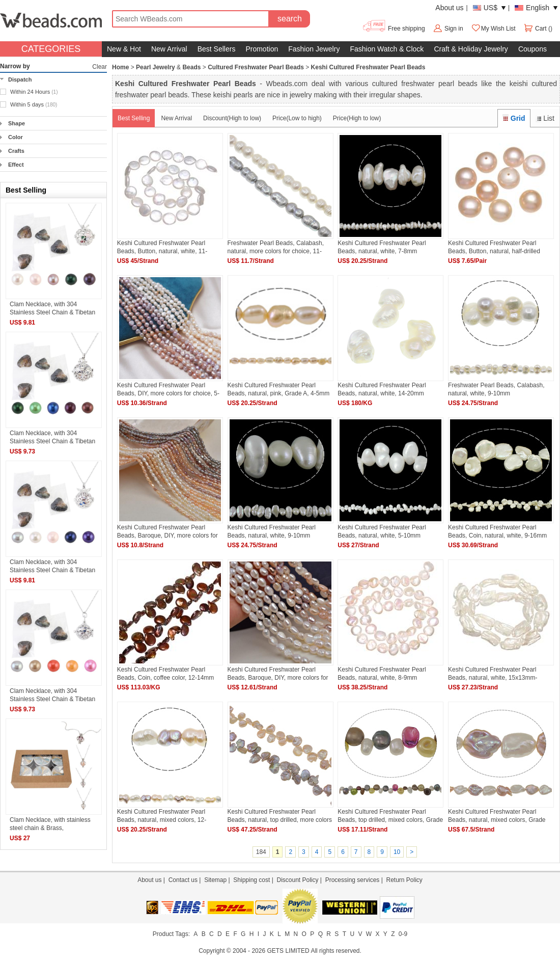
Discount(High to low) (232, 118)
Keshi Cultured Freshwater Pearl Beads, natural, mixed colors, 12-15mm (162, 816)
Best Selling (134, 118)
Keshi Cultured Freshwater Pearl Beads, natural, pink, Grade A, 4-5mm (279, 389)
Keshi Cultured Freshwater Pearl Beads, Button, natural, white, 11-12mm (162, 247)
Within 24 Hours (34, 92)
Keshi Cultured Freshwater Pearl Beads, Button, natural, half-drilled (494, 247)
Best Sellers (217, 49)
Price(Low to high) (297, 118)
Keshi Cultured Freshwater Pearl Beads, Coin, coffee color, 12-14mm (166, 673)
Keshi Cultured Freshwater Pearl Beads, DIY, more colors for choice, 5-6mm (168, 389)
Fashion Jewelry (314, 49)
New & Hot (124, 49)
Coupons (533, 49)
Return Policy (404, 880)
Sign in (454, 29)
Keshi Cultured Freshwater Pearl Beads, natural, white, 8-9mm (382, 673)
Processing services (353, 880)
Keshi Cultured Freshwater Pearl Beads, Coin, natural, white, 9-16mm (497, 531)
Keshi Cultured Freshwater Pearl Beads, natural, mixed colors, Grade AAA (497, 816)
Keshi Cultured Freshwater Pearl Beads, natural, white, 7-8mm (382, 247)
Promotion (262, 49)
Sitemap (215, 880)
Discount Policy (297, 880)
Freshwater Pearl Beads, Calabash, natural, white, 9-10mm (496, 389)
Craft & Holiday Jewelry (471, 49)
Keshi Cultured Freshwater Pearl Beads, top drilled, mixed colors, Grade (390, 816)
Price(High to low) (357, 118)
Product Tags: (171, 934)
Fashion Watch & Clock (387, 49)
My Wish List (493, 29)
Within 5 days (34, 104)
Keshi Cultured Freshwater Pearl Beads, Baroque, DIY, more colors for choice (167, 531)
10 (397, 852)
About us (449, 8)
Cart (536, 29)
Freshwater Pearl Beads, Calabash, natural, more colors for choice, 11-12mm (276, 247)
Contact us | (186, 880)
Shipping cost (251, 880)
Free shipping (393, 29)
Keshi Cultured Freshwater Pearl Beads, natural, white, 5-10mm (382, 531)
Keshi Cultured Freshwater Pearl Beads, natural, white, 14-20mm (382, 389)
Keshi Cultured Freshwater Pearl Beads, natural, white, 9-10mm (272, 531)
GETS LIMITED (288, 951)
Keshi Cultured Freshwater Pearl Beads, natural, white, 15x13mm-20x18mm (493, 673)
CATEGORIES (51, 49)
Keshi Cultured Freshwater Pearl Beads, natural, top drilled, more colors (280, 816)
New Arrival (169, 49)
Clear (100, 67)
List (545, 118)
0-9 (403, 934)
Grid (514, 118)
